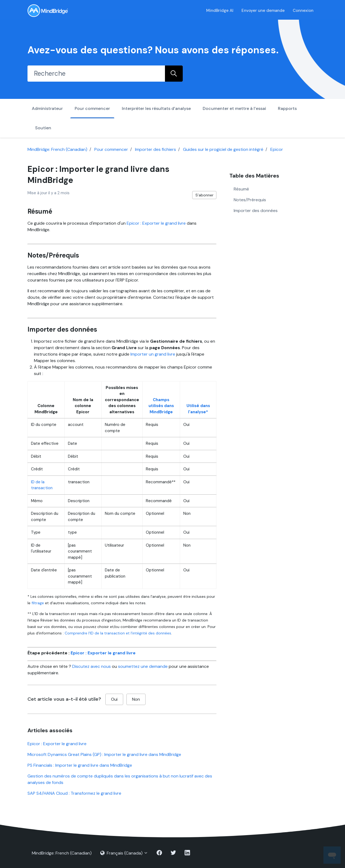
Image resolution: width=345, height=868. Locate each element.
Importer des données (256, 211)
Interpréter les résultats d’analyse (156, 108)
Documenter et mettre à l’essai (234, 108)
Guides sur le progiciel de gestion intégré (223, 149)
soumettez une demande (143, 666)
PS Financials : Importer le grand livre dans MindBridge (80, 765)
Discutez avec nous (92, 666)
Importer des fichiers (156, 149)
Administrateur (47, 108)
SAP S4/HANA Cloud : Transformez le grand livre (74, 793)
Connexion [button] (303, 11)
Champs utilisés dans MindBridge (161, 406)
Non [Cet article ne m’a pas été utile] (136, 699)
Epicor (277, 149)
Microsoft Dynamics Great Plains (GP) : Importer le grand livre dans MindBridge (104, 754)
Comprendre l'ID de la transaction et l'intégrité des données (118, 633)
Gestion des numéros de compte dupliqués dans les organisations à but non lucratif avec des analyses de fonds (120, 779)
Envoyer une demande (263, 11)
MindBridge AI (220, 11)
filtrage (38, 603)
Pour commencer (92, 108)
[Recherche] (96, 74)
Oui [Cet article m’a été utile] (114, 699)
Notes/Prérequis (250, 200)
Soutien (43, 128)
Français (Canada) (124, 853)
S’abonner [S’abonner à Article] (204, 195)
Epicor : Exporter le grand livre (156, 223)
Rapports (287, 108)
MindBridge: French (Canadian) (57, 149)
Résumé (241, 189)
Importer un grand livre (153, 354)
